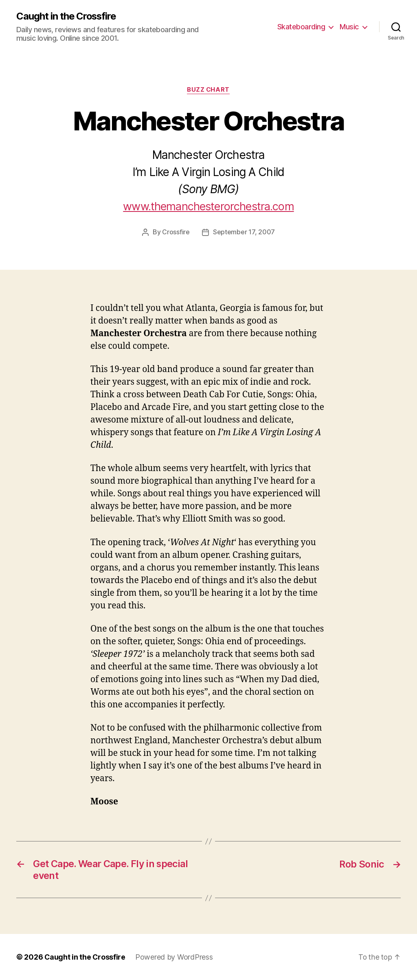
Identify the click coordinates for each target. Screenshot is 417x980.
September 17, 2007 (244, 232)
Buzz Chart (208, 90)
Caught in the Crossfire (67, 16)
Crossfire (176, 232)
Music (349, 27)
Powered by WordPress (175, 957)
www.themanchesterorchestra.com (209, 207)
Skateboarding (301, 27)
